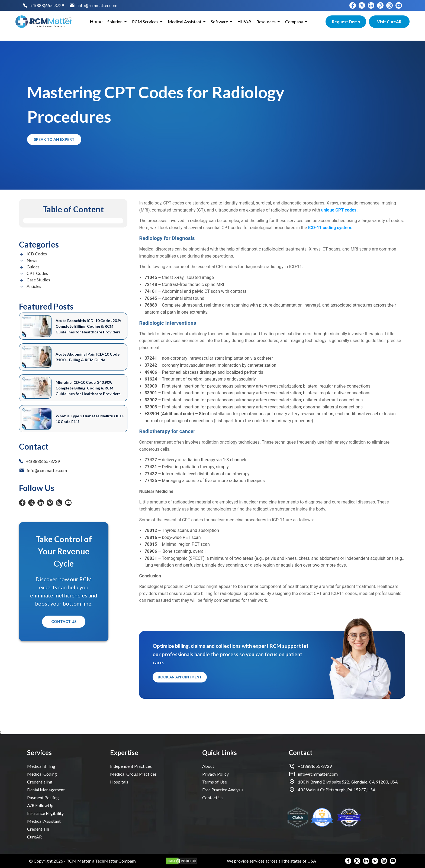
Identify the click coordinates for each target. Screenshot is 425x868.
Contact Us (64, 622)
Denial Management (46, 790)
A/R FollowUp (40, 805)
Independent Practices (131, 766)
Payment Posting (43, 797)
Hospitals (119, 782)
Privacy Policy (215, 774)
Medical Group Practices (133, 774)
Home (96, 22)
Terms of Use (215, 782)
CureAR (34, 837)
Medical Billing (41, 766)
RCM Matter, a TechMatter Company (101, 861)
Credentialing (40, 782)
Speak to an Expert (54, 140)
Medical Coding (42, 774)
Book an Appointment (180, 677)
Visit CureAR (389, 22)
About (208, 766)
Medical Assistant (44, 821)
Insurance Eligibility (45, 813)
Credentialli (38, 829)
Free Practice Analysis (223, 790)
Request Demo (346, 22)
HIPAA (244, 22)
